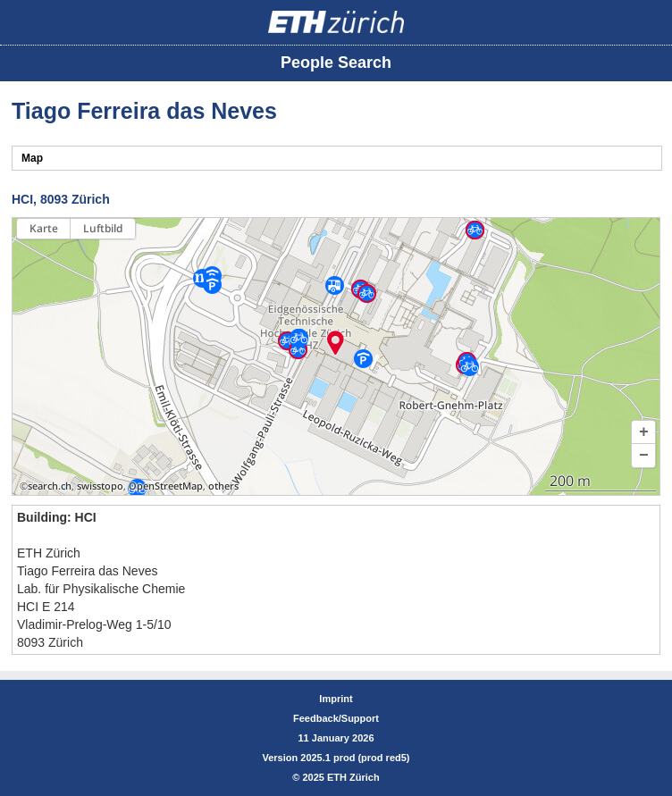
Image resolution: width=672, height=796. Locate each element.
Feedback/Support (336, 718)
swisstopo (100, 486)
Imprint (336, 699)
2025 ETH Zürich (340, 777)
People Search (336, 63)
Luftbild (103, 228)
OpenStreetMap (166, 486)
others (223, 486)
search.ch (50, 486)
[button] (643, 432)
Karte (44, 228)
